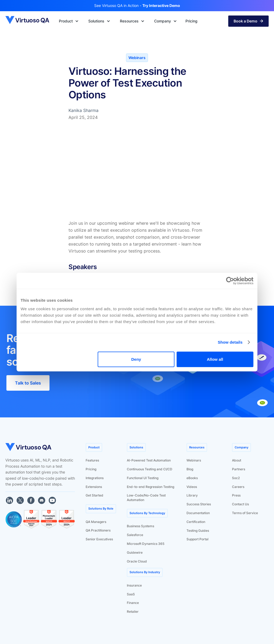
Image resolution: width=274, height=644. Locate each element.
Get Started (94, 495)
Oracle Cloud (137, 561)
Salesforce (135, 535)
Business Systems (140, 526)
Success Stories (199, 504)
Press (236, 495)
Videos (192, 487)
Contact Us (240, 504)
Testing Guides (198, 531)
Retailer (133, 612)
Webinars (194, 460)
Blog (190, 469)
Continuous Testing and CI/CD (150, 469)
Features (92, 460)
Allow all (215, 359)
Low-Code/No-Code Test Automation (146, 498)
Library (192, 495)
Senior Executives (99, 539)
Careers (238, 487)
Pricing (91, 469)
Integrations (95, 478)
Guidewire (135, 552)
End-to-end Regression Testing (151, 487)
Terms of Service (245, 513)
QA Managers (96, 522)
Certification (196, 522)
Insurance (134, 585)
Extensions (94, 487)
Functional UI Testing (143, 478)
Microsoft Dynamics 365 (146, 544)
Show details (230, 342)
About (237, 460)
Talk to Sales (28, 383)
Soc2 (236, 478)
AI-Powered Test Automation (149, 460)
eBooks (192, 478)
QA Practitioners (98, 530)
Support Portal (197, 539)
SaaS (131, 594)
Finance (133, 603)
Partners (239, 469)
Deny (136, 359)
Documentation (198, 513)
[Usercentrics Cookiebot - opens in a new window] (230, 281)
